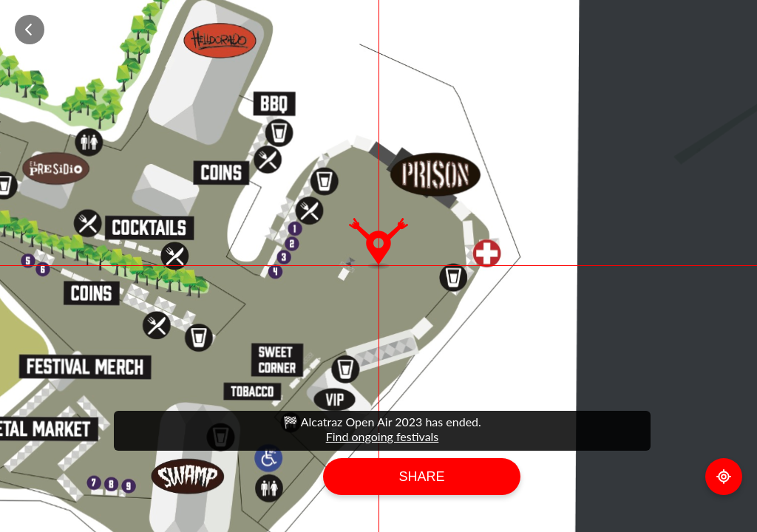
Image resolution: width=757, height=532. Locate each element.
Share (421, 477)
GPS (724, 477)
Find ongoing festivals (383, 436)
